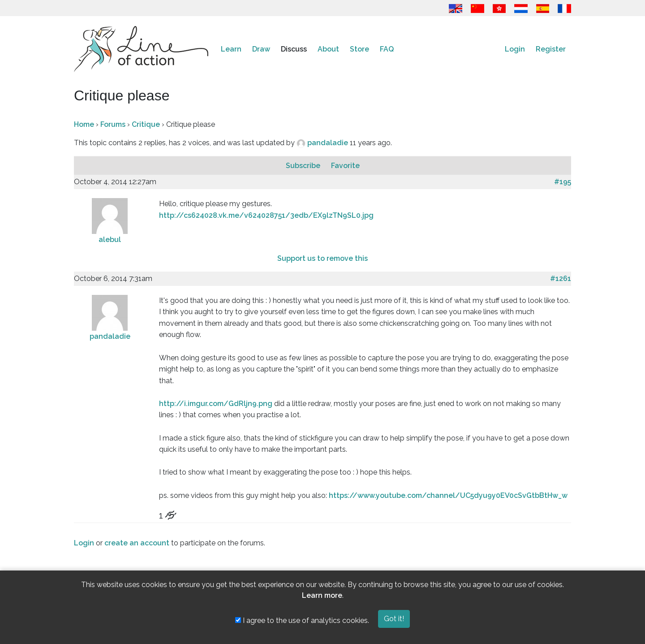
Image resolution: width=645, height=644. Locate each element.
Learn (231, 49)
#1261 (561, 279)
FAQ (387, 49)
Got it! (394, 619)
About (328, 49)
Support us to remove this (322, 258)
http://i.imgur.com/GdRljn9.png (216, 404)
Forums (113, 124)
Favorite (345, 166)
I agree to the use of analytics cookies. (302, 620)
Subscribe (304, 166)
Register (551, 49)
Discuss (294, 49)
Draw (261, 49)
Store (359, 49)
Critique (146, 124)
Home (84, 124)
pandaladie (329, 143)
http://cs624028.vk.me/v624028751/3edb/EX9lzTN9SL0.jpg (266, 215)
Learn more (322, 595)
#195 (563, 182)
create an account (137, 543)
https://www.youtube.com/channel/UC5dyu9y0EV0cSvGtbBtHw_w (448, 495)
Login (515, 49)
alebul (110, 240)
